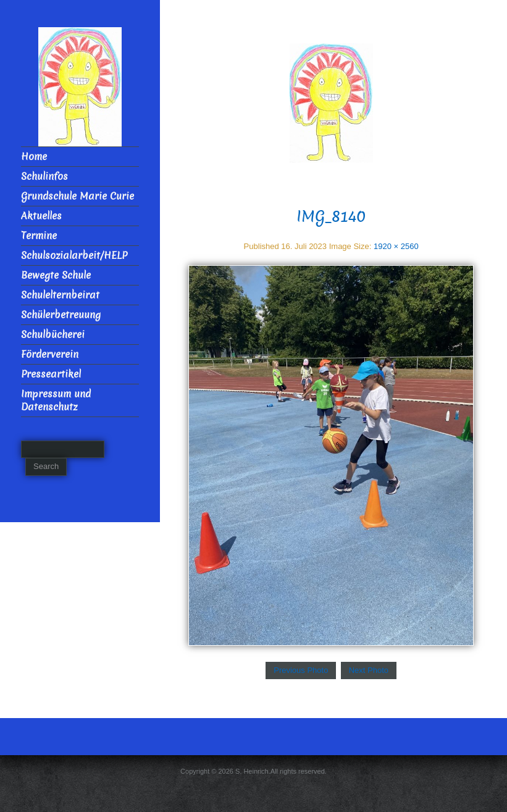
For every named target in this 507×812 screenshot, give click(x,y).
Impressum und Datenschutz (56, 400)
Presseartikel (51, 374)
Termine (39, 236)
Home (34, 157)
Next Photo (369, 670)
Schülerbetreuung (61, 315)
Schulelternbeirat (60, 295)
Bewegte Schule (56, 275)
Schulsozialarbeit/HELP (74, 256)
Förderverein (50, 354)
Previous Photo (301, 670)
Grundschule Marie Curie (78, 196)
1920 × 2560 (396, 246)
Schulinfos (44, 176)
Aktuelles (41, 216)
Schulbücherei (53, 335)
